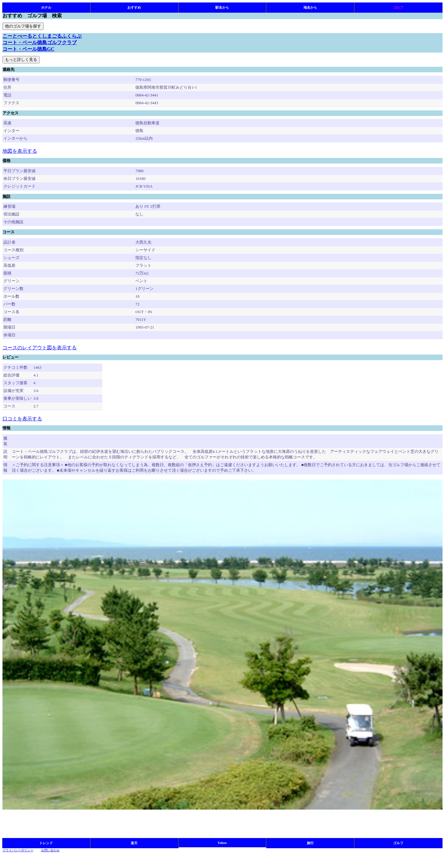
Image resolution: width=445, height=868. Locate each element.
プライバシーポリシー (18, 850)
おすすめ (134, 7)
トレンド (46, 843)
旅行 (310, 843)
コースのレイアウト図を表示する (40, 348)
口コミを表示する (22, 419)
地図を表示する (20, 151)
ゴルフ (398, 7)
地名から (310, 7)
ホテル (46, 7)
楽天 (134, 843)
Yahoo (222, 843)
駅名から (222, 7)
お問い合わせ (50, 850)
